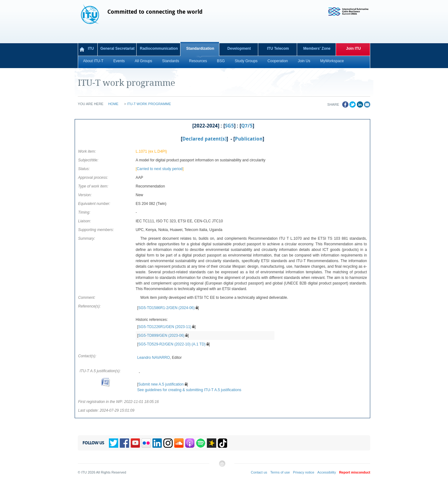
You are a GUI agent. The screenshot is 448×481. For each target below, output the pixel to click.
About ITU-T (93, 61)
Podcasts (190, 443)
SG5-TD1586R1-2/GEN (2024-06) (166, 308)
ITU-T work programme (149, 104)
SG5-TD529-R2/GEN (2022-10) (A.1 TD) (172, 344)
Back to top (222, 466)
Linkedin (157, 443)
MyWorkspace (332, 61)
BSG (221, 61)
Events (119, 61)
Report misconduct (355, 472)
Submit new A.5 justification (161, 384)
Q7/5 (247, 126)
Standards (171, 61)
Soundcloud (179, 443)
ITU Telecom (278, 49)
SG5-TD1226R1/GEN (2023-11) (165, 327)
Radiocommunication (159, 49)
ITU (91, 49)
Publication (249, 139)
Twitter (114, 443)
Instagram (168, 443)
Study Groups (246, 61)
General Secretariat (117, 49)
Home (113, 104)
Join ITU (353, 49)
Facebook (124, 443)
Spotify (201, 443)
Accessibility (327, 472)
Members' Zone (317, 49)
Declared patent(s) (204, 139)
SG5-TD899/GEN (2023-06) (161, 335)
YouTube (135, 443)
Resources (198, 61)
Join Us (304, 61)
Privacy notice (304, 472)
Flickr (146, 443)
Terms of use (280, 472)
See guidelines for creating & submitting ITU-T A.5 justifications (189, 390)
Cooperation (278, 61)
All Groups (143, 61)
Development (239, 49)
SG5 (229, 126)
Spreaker (212, 443)
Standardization (200, 49)
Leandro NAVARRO (154, 358)
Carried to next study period (159, 169)
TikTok (222, 443)
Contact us (259, 472)
